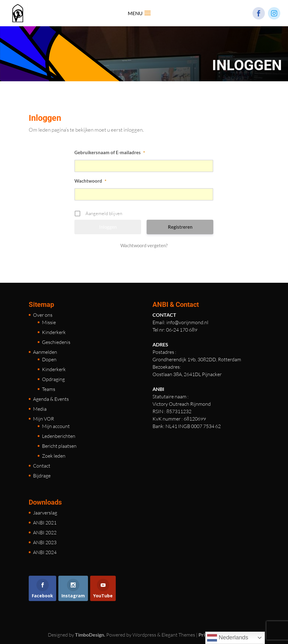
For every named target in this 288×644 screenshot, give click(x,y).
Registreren (180, 227)
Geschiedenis (56, 342)
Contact (42, 466)
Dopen (49, 359)
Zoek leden (54, 456)
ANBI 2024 (45, 552)
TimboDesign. (90, 635)
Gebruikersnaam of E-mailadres (110, 152)
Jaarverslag (45, 513)
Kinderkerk (54, 332)
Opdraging (53, 379)
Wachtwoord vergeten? (144, 245)
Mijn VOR (44, 419)
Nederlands (228, 638)
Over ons (43, 315)
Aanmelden (45, 352)
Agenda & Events (51, 399)
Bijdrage (42, 476)
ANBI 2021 (45, 523)
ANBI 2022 (45, 532)
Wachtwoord (90, 181)
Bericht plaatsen (59, 446)
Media (40, 409)
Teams (49, 389)
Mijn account (56, 426)
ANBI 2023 (45, 542)
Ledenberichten (59, 436)
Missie (49, 322)
